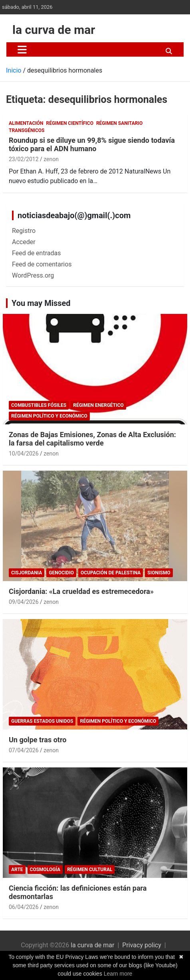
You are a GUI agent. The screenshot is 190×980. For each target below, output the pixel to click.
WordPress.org (33, 275)
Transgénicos (27, 130)
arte (17, 870)
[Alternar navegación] (22, 49)
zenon (51, 159)
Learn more (118, 974)
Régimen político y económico (49, 416)
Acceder (24, 242)
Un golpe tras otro (38, 740)
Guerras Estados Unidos (42, 721)
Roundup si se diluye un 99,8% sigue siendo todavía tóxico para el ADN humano (92, 145)
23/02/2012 (24, 159)
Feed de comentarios (42, 264)
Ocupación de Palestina (111, 573)
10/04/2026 (24, 454)
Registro (24, 231)
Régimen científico (70, 123)
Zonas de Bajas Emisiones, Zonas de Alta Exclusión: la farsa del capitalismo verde (92, 439)
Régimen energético (98, 405)
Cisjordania (27, 573)
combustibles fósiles (39, 405)
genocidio (61, 573)
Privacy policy (142, 945)
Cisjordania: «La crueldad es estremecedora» (81, 591)
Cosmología (45, 870)
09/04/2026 (24, 602)
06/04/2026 (24, 907)
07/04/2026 (24, 750)
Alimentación (26, 123)
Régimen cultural (90, 870)
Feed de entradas (36, 253)
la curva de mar (54, 30)
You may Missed (41, 303)
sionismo (159, 573)
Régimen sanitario (119, 123)
